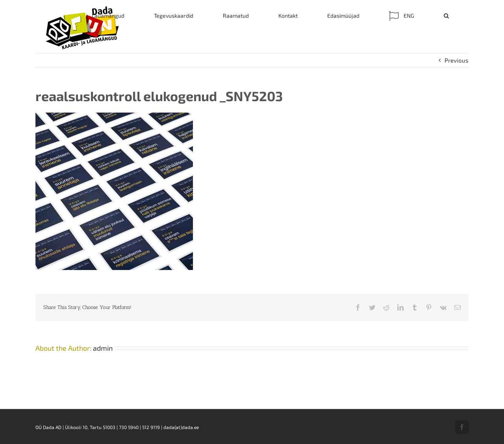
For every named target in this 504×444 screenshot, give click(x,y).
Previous (457, 60)
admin (103, 348)
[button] (446, 16)
